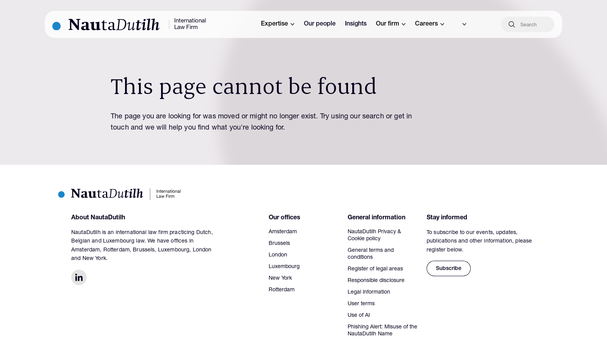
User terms (361, 304)
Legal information (369, 292)
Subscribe (449, 269)
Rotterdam (282, 290)
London (278, 255)
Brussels (279, 244)
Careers (430, 24)
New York (280, 279)
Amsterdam (283, 232)
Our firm (391, 24)
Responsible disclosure (376, 281)
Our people (320, 24)
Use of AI (359, 316)
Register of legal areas (375, 269)
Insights (356, 24)
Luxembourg (284, 267)
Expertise (278, 24)
